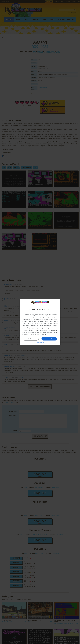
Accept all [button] (49, 339)
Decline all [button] (31, 339)
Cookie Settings (35, 334)
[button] (40, 343)
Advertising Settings (33, 332)
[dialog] (40, 322)
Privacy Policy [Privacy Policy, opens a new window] (44, 334)
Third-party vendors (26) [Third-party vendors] (39, 323)
